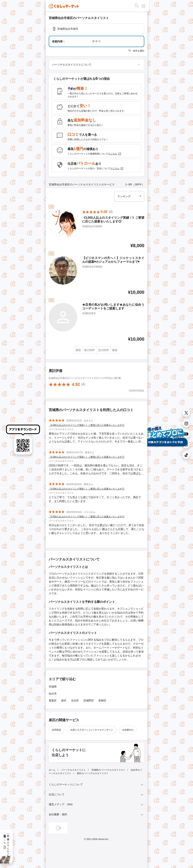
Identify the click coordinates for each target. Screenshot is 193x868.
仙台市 (53, 694)
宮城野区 (89, 700)
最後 (115, 350)
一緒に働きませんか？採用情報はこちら (6, 844)
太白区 (75, 700)
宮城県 (53, 687)
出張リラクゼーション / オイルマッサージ (92, 730)
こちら (116, 154)
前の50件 (90, 350)
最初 (78, 350)
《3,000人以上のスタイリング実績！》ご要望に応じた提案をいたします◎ (87, 425)
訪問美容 (56, 730)
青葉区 (53, 700)
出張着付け (128, 730)
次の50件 (104, 350)
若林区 (102, 700)
